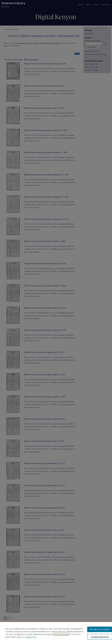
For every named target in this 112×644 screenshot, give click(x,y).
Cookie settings (61, 634)
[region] (56, 633)
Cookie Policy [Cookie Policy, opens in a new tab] (31, 637)
